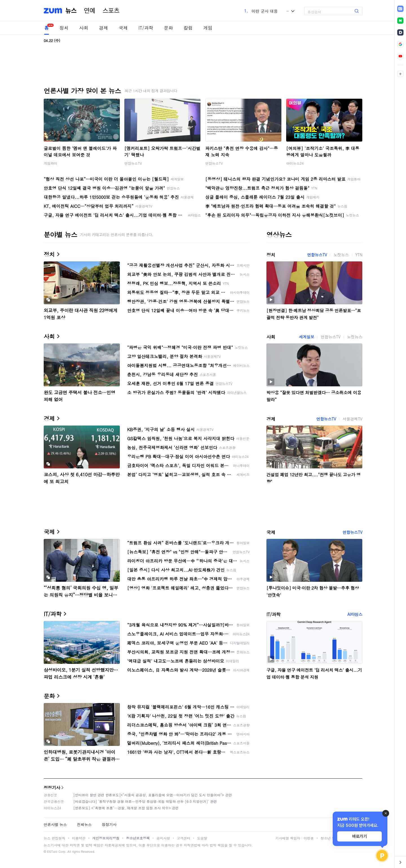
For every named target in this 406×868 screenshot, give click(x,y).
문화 (168, 28)
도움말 (202, 838)
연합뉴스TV (133, 163)
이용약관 (79, 838)
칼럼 (188, 28)
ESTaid (52, 852)
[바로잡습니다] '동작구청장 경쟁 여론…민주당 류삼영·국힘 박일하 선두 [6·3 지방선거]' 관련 (145, 801)
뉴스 (71, 11)
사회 (84, 28)
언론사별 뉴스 (55, 824)
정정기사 (52, 787)
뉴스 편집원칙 (54, 838)
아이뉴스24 (295, 163)
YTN (359, 255)
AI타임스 (355, 614)
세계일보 (306, 337)
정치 (64, 28)
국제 (123, 28)
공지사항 (163, 838)
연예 (90, 11)
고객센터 (184, 838)
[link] (400, 9)
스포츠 (111, 11)
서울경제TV (352, 419)
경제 (103, 28)
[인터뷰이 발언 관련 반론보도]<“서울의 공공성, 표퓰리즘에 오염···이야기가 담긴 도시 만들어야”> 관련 (153, 795)
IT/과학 (146, 28)
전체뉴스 (84, 824)
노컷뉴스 (341, 255)
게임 (208, 28)
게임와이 (50, 163)
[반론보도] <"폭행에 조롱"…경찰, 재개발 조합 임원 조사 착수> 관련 (126, 808)
